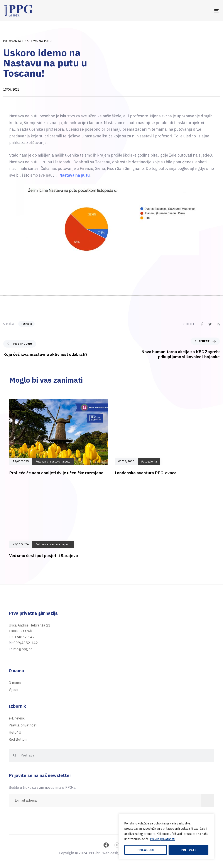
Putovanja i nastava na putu (28, 41)
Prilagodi (146, 850)
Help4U (15, 732)
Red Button (18, 739)
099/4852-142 (26, 643)
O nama (15, 683)
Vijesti (13, 690)
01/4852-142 (24, 637)
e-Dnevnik (17, 718)
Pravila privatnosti (163, 839)
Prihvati (188, 850)
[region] (166, 836)
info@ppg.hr (22, 649)
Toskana (26, 324)
